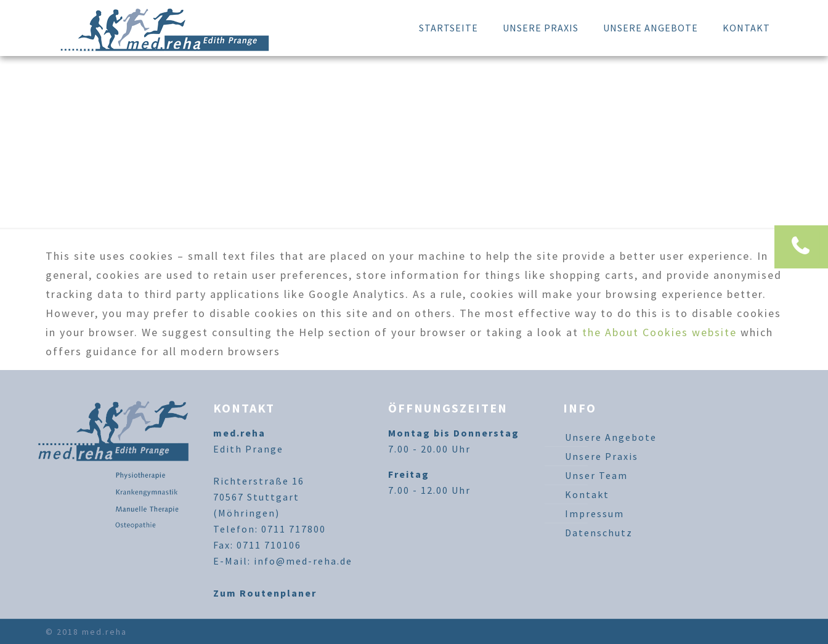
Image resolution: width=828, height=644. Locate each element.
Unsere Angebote (611, 437)
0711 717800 (294, 529)
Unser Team (596, 475)
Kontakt (587, 494)
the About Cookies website (660, 332)
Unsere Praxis (602, 456)
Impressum (595, 513)
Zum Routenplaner (265, 593)
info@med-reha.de (303, 561)
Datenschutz (599, 533)
